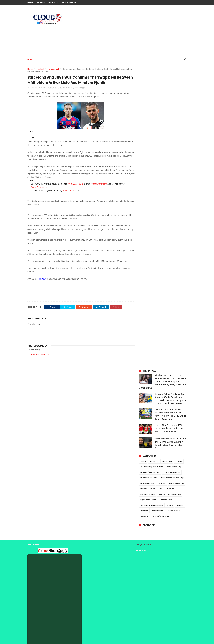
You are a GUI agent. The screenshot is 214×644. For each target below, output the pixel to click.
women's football (161, 223)
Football (40, 69)
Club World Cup (174, 174)
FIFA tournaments (172, 179)
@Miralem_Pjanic (39, 187)
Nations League (148, 201)
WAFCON (144, 223)
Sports (170, 212)
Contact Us (53, 3)
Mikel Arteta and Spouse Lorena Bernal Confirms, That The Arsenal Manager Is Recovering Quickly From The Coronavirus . (162, 89)
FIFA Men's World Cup (150, 179)
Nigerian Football (148, 207)
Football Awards (177, 190)
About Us (40, 3)
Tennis (180, 212)
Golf (161, 196)
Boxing (179, 169)
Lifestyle (170, 196)
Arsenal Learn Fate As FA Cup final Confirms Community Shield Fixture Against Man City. (170, 151)
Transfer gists (174, 218)
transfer (144, 218)
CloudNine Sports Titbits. (152, 174)
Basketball (167, 169)
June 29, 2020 (70, 191)
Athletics (154, 169)
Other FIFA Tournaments (152, 212)
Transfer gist (53, 69)
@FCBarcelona (75, 184)
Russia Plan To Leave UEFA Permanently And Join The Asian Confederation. (169, 136)
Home (30, 3)
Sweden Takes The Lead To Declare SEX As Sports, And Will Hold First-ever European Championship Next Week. (170, 106)
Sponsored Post (70, 3)
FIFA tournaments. (149, 185)
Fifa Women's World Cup (172, 185)
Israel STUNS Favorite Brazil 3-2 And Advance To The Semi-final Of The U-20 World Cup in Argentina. (170, 122)
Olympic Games (167, 207)
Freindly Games (148, 196)
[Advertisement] (132, 31)
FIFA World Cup (147, 190)
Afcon (143, 169)
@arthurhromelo (99, 184)
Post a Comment (40, 355)
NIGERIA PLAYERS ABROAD (170, 201)
